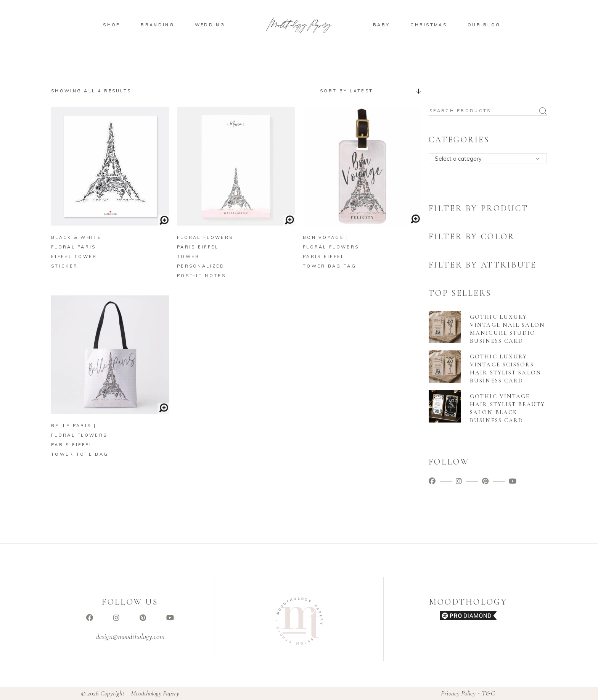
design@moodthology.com (130, 637)
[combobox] (368, 91)
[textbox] (490, 159)
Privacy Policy (458, 693)
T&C (488, 693)
